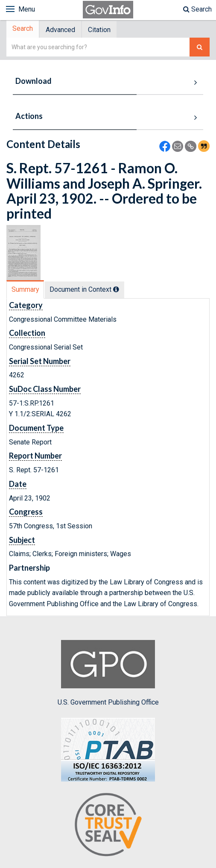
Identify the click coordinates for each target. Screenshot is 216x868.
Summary (26, 290)
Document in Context (86, 290)
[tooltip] (118, 290)
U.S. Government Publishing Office (108, 674)
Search (197, 9)
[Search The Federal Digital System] (200, 48)
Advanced (63, 30)
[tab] (24, 30)
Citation (104, 30)
